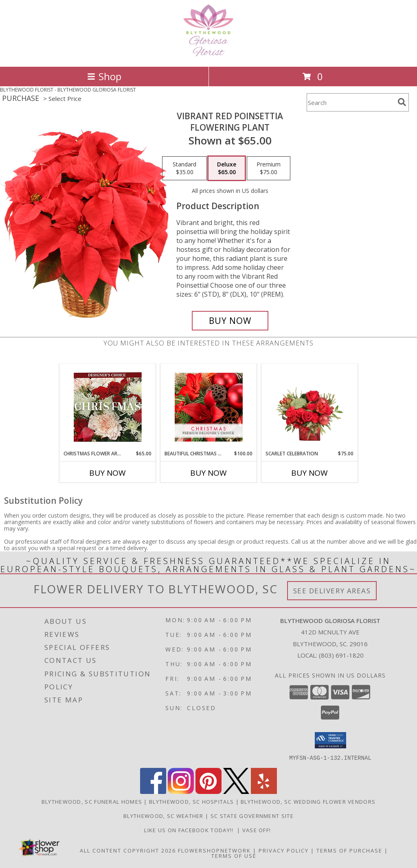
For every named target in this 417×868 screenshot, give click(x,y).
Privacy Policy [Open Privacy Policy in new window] (284, 850)
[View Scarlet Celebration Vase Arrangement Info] (310, 407)
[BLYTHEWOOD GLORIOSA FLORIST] (208, 55)
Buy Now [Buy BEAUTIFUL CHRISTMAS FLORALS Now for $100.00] (208, 473)
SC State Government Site (252, 816)
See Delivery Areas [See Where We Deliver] (332, 591)
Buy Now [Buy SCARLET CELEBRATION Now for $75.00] (309, 473)
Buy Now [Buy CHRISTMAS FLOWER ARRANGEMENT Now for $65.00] (108, 473)
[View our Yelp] (264, 791)
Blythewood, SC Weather (164, 816)
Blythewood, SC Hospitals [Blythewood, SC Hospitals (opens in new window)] (191, 801)
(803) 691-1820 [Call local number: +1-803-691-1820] (341, 655)
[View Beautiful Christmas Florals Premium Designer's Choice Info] (209, 407)
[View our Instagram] (181, 791)
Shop (104, 76)
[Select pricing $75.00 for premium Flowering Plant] (269, 168)
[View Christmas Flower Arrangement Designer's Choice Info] (108, 407)
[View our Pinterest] (208, 791)
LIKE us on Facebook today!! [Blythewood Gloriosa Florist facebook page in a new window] (191, 830)
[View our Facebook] (153, 791)
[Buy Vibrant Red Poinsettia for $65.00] (230, 321)
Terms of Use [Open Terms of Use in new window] (234, 855)
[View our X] (236, 791)
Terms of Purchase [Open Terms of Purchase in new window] (349, 850)
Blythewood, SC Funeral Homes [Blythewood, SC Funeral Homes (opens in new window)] (92, 801)
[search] (402, 102)
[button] (330, 740)
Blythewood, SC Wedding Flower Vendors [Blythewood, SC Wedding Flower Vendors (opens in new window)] (308, 801)
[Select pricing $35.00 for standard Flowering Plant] (184, 168)
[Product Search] (351, 102)
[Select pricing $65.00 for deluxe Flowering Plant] (227, 168)
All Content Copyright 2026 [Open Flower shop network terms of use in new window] (128, 850)
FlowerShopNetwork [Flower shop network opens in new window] (214, 850)
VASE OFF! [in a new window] (258, 830)
